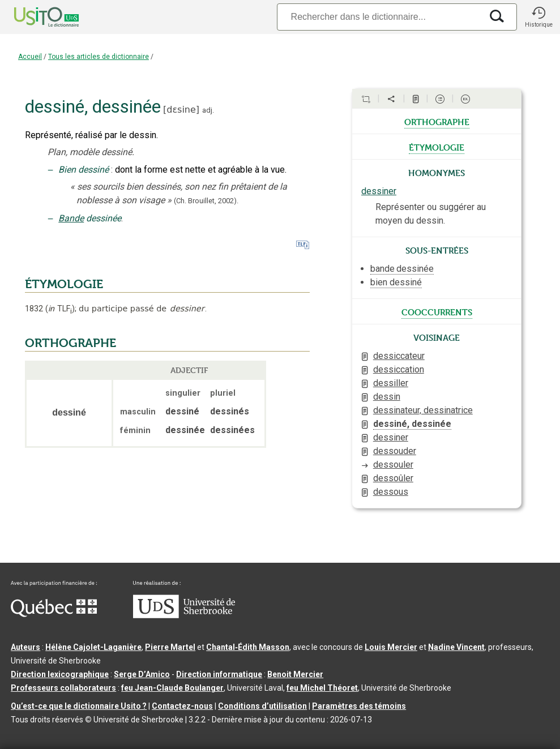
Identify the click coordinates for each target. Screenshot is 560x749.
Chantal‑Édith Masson (248, 647)
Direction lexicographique (60, 674)
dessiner (379, 191)
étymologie (437, 147)
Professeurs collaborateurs (63, 688)
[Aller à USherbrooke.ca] (184, 615)
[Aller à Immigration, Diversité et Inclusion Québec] (54, 614)
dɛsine (181, 110)
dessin (387, 397)
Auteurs (25, 647)
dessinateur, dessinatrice (423, 410)
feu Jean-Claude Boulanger (172, 688)
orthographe (437, 121)
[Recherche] (379, 17)
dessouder (395, 451)
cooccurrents (437, 311)
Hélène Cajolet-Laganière (93, 647)
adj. (208, 110)
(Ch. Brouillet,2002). (206, 201)
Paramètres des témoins (359, 706)
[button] (538, 17)
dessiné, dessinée (412, 424)
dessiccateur (399, 356)
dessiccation (399, 369)
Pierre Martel (170, 647)
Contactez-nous (182, 706)
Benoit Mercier (295, 674)
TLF (60, 309)
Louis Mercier (391, 647)
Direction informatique (219, 674)
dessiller (391, 383)
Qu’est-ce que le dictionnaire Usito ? (79, 706)
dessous (391, 492)
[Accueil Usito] (34, 17)
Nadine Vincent (456, 647)
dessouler (393, 465)
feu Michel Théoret (322, 688)
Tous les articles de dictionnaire (99, 57)
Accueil (30, 57)
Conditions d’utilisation (262, 706)
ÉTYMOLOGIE (64, 284)
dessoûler (393, 478)
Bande (71, 218)
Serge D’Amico (142, 674)
